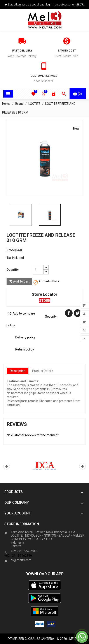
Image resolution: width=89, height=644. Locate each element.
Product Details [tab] (43, 371)
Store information (22, 524)
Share (69, 313)
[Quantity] (38, 270)
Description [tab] (18, 371)
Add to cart (19, 282)
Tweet (78, 313)
